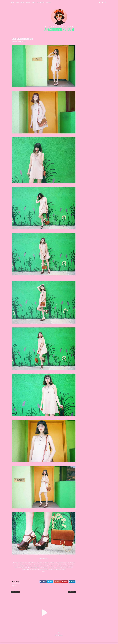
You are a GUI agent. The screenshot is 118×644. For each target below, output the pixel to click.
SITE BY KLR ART (59, 635)
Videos (28, 2)
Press (34, 2)
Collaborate (41, 2)
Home (12, 2)
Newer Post (15, 592)
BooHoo (45, 558)
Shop (17, 2)
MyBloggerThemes (38, 637)
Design (22, 2)
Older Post (72, 592)
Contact (49, 2)
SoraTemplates (21, 637)
